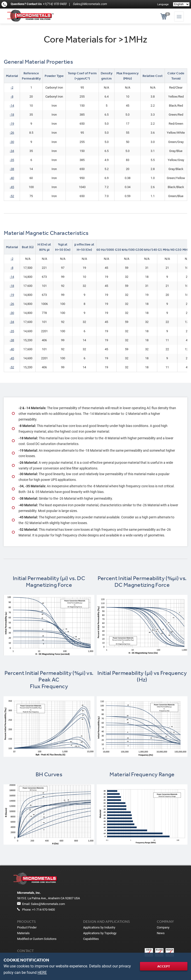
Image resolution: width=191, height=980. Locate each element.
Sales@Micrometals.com (89, 4)
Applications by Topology (100, 933)
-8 (12, 97)
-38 (12, 169)
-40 (12, 178)
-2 (12, 88)
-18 (12, 286)
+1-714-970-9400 (43, 910)
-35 (12, 160)
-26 (12, 133)
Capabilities (91, 939)
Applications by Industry (99, 927)
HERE (42, 973)
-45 (12, 187)
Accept (164, 966)
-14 (12, 106)
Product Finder (27, 927)
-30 (12, 142)
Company (163, 927)
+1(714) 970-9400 (54, 4)
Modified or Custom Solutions (37, 939)
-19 (12, 124)
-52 (12, 196)
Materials (23, 933)
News (161, 933)
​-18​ (12, 115)
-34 (12, 151)
